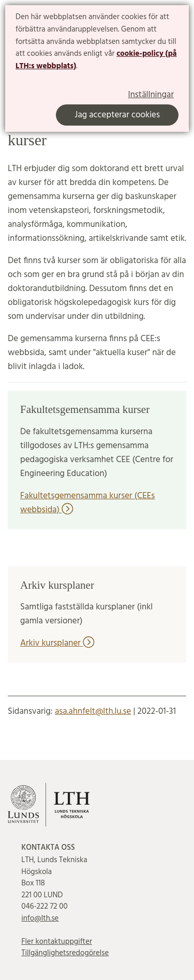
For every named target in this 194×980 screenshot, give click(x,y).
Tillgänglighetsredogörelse (65, 953)
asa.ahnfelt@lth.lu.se (93, 711)
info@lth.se (40, 918)
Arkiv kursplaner (57, 643)
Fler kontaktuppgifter (57, 942)
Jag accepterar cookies (117, 115)
